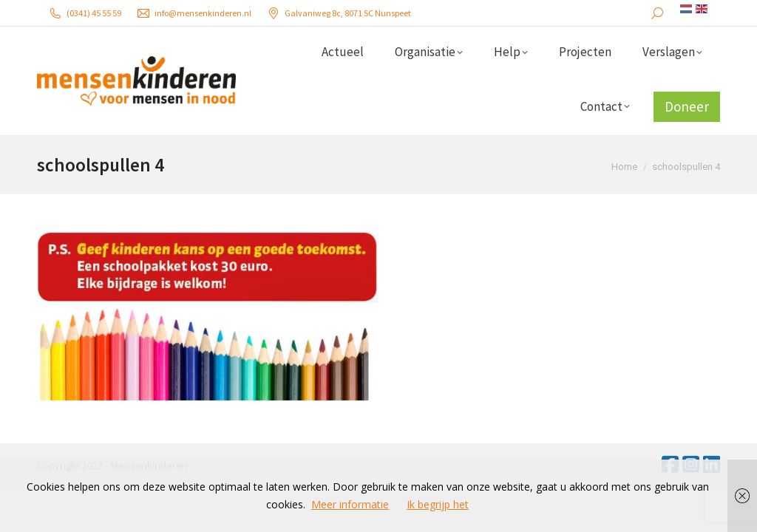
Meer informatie (350, 504)
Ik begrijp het (438, 504)
